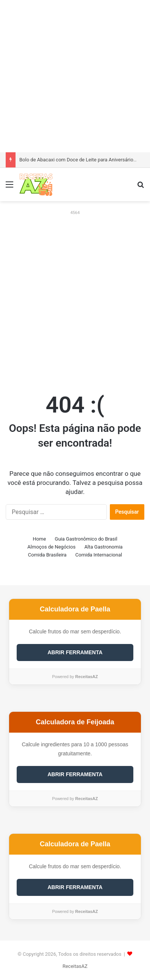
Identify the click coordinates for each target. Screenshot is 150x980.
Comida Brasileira (47, 555)
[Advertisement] (75, 75)
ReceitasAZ (75, 966)
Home (39, 539)
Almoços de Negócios (51, 547)
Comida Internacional (99, 555)
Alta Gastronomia (104, 547)
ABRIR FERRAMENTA (75, 652)
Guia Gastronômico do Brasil (86, 539)
